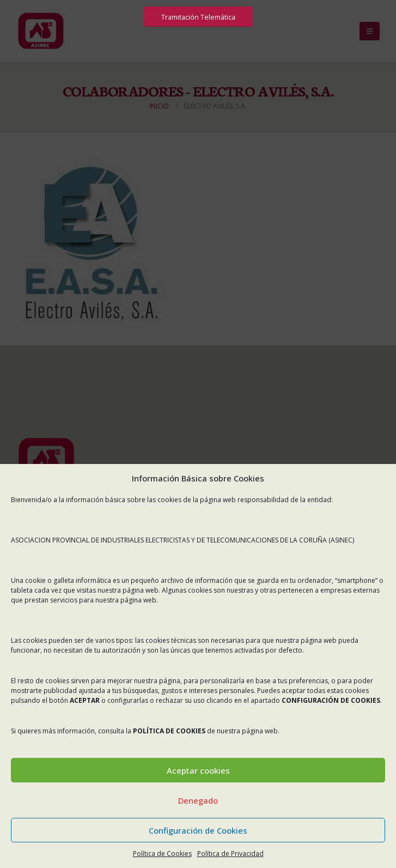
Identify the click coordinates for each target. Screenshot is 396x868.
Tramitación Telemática (198, 17)
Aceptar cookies (198, 770)
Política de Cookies (162, 854)
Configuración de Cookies (198, 830)
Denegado (198, 800)
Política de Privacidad (230, 854)
